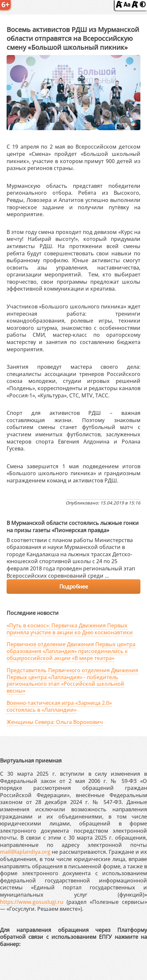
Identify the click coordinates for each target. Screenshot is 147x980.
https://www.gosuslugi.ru (32, 902)
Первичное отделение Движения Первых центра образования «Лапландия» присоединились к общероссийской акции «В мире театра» (71, 651)
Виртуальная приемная (31, 761)
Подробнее (73, 587)
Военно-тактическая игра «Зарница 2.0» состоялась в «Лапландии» (59, 706)
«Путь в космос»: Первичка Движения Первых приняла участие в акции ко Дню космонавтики (70, 629)
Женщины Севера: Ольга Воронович (55, 722)
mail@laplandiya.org (25, 852)
